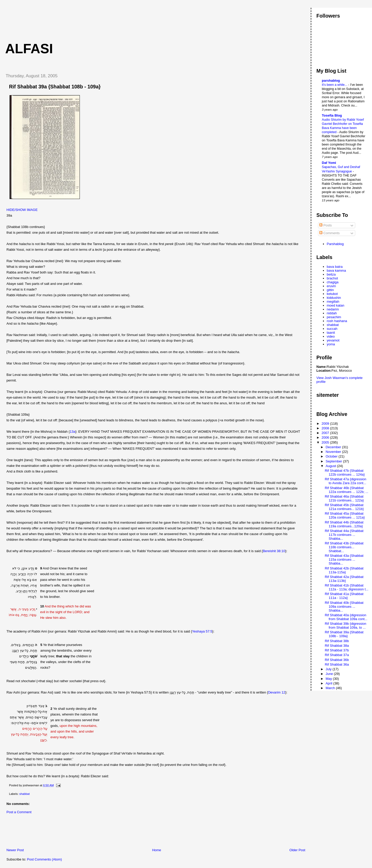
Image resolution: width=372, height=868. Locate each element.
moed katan (336, 305)
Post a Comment (19, 812)
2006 (326, 437)
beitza (331, 274)
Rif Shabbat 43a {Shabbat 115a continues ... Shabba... (344, 559)
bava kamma (336, 271)
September (334, 461)
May (329, 679)
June (330, 674)
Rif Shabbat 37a (337, 655)
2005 (326, 442)
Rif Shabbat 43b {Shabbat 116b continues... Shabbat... (344, 547)
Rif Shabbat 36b (337, 660)
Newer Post (15, 850)
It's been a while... (335, 85)
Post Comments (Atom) (45, 859)
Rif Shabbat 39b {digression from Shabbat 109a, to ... (345, 626)
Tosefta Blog (332, 115)
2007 (326, 433)
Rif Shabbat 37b (337, 650)
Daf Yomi (329, 163)
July (329, 669)
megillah (333, 302)
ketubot (332, 294)
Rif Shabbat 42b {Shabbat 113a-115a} (344, 570)
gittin (330, 290)
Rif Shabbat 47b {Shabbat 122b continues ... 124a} (345, 473)
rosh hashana (337, 321)
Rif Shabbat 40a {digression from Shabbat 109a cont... (346, 617)
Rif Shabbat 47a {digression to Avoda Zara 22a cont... (345, 481)
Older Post (297, 850)
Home (157, 850)
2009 (326, 424)
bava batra (335, 267)
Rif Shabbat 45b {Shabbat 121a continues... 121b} (344, 507)
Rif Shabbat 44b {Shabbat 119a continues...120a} (344, 524)
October (332, 456)
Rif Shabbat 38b (337, 641)
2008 (326, 428)
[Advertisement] (95, 19)
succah (332, 329)
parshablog (331, 81)
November (334, 452)
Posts (326, 225)
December (334, 447)
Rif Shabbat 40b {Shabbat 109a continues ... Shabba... (344, 607)
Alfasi (29, 49)
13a (73, 432)
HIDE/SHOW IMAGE (22, 210)
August (331, 466)
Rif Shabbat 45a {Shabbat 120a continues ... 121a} (345, 515)
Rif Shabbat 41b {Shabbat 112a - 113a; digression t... (347, 587)
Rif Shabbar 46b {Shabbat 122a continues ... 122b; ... (346, 490)
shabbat (25, 794)
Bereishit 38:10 (274, 551)
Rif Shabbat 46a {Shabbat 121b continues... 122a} (344, 498)
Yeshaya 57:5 (202, 631)
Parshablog (335, 244)
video (331, 336)
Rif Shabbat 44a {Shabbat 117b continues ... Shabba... (344, 535)
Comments (329, 233)
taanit (331, 333)
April (329, 683)
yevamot (333, 340)
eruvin (331, 286)
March (331, 688)
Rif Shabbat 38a (337, 646)
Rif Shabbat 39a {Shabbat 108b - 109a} (55, 87)
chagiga (333, 282)
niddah (332, 313)
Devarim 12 (277, 692)
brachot (332, 278)
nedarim (333, 309)
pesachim (334, 317)
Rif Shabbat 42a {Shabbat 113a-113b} (344, 579)
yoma (331, 344)
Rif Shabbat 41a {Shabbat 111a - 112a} (344, 596)
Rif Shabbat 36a (337, 664)
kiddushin (334, 298)
